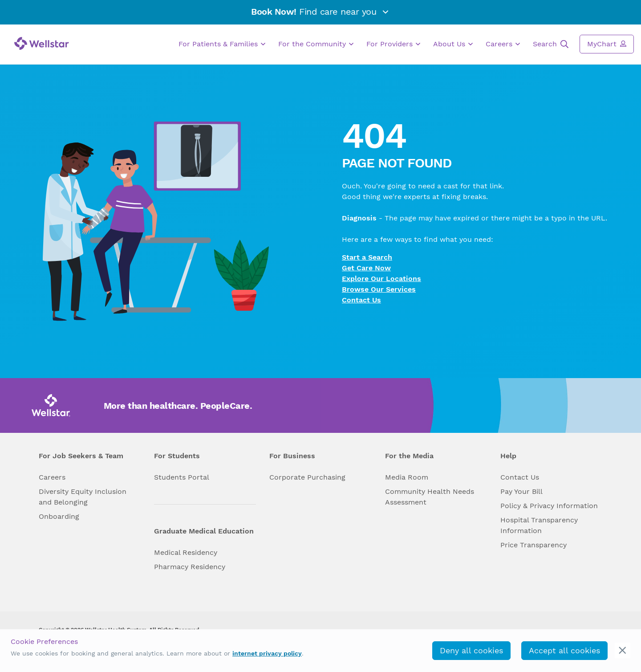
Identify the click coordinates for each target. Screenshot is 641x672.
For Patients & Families (222, 44)
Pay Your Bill (521, 491)
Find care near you (320, 12)
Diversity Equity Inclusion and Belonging (83, 497)
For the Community (316, 44)
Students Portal (182, 477)
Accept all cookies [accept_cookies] (564, 650)
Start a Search (367, 257)
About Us (453, 44)
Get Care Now (366, 268)
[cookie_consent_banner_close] (623, 650)
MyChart (607, 44)
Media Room (407, 477)
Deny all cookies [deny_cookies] (471, 650)
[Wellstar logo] (42, 43)
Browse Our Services (379, 289)
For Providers (393, 44)
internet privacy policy (267, 653)
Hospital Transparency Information (539, 525)
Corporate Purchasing (307, 477)
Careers (503, 44)
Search (551, 44)
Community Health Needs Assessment (430, 497)
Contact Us (361, 300)
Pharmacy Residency (190, 567)
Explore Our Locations (381, 279)
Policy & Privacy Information (549, 506)
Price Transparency (533, 545)
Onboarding (59, 516)
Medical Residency (186, 552)
